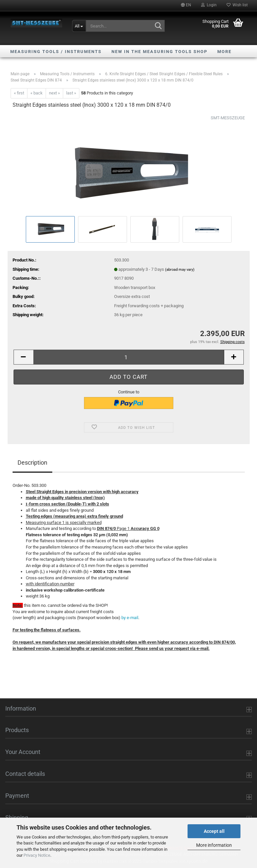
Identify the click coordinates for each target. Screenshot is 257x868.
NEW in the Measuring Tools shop (159, 52)
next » (54, 93)
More (224, 52)
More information (214, 845)
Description (32, 463)
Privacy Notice (37, 855)
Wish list (237, 5)
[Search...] (79, 26)
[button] (186, 5)
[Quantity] (129, 357)
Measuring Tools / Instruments (56, 52)
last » (71, 93)
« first (19, 93)
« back (37, 93)
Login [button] (209, 5)
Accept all (214, 831)
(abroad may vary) (180, 270)
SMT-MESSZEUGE (228, 118)
